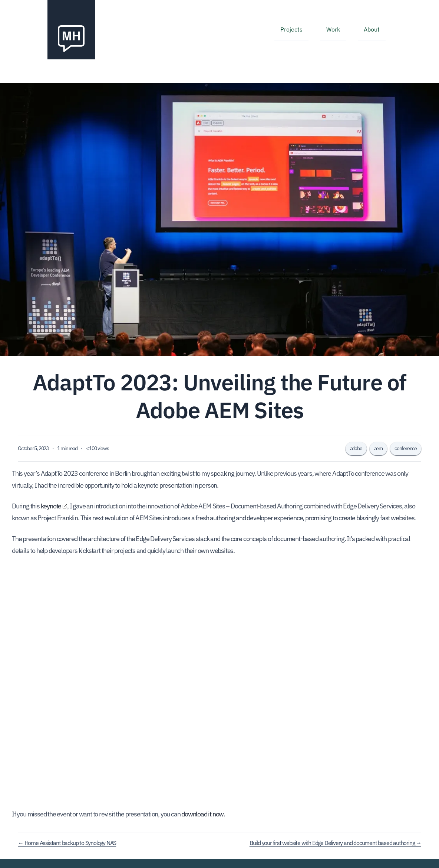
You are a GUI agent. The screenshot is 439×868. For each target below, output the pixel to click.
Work (333, 29)
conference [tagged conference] (406, 448)
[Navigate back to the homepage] (71, 30)
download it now (202, 814)
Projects (291, 29)
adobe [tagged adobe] (356, 448)
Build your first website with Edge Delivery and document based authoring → (335, 843)
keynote (51, 506)
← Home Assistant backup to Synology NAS (67, 843)
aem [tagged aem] (378, 448)
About (372, 29)
